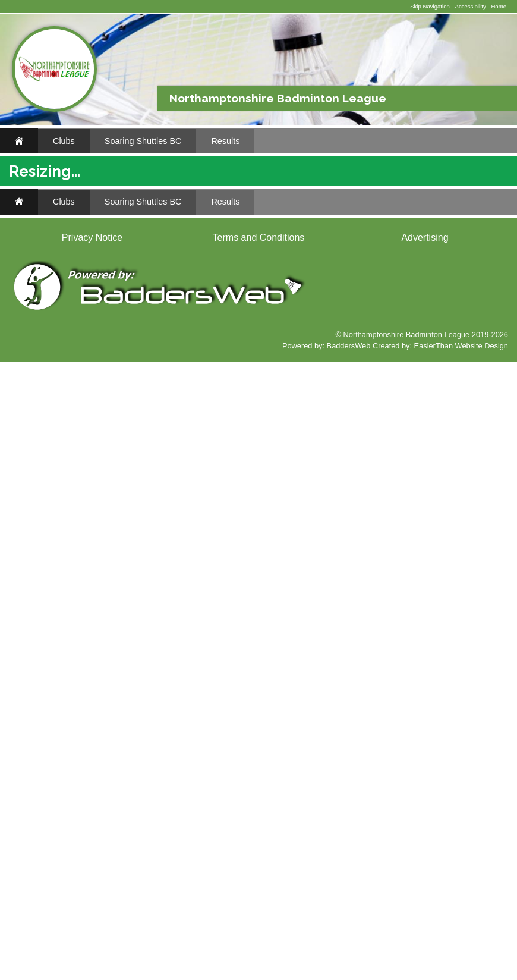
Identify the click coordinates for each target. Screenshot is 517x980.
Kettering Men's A (252, 524)
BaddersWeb (349, 964)
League (406, 293)
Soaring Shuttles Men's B (342, 235)
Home (499, 6)
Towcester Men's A (254, 458)
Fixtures (42, 235)
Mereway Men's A (252, 480)
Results (225, 141)
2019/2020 (463, 253)
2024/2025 (251, 253)
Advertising (425, 855)
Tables (491, 293)
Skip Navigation (430, 6)
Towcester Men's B (254, 436)
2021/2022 (410, 253)
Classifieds (107, 568)
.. (27, 311)
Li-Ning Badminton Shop (69, 428)
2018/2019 (185, 267)
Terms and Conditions (259, 855)
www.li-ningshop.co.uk (56, 552)
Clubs (64, 141)
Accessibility (470, 6)
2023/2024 (304, 253)
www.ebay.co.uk (47, 781)
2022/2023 (357, 253)
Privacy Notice (92, 855)
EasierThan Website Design (461, 964)
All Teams (423, 235)
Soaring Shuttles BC (143, 141)
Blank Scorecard (61, 286)
